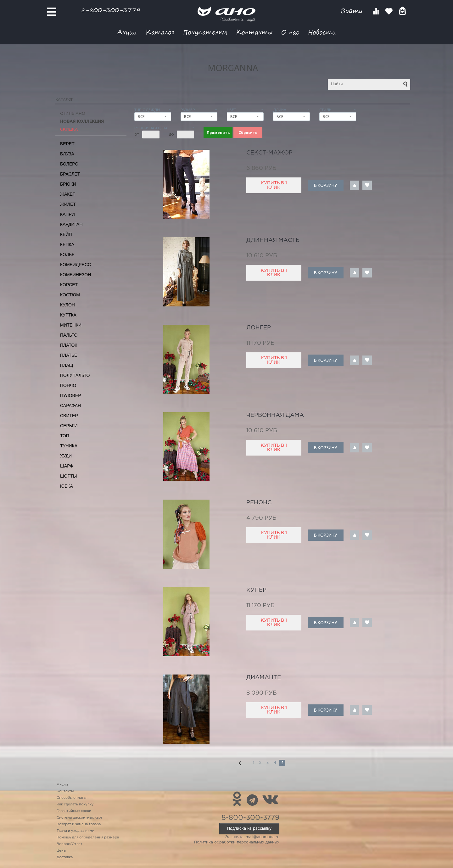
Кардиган (71, 224)
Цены (61, 851)
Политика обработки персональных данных (237, 842)
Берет (67, 144)
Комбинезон (75, 275)
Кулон (67, 305)
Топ (65, 436)
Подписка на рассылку (249, 829)
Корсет (69, 285)
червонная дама (275, 415)
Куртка (68, 315)
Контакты (254, 32)
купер (256, 590)
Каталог (160, 32)
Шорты (68, 476)
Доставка (65, 857)
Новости (322, 32)
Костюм (70, 295)
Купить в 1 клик (274, 185)
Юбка (67, 486)
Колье (67, 255)
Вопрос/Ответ (70, 844)
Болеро (69, 164)
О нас (290, 32)
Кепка (67, 244)
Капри (67, 214)
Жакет (68, 194)
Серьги (69, 426)
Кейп (66, 234)
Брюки (68, 184)
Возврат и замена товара (79, 824)
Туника (69, 446)
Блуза (67, 154)
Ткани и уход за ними (75, 831)
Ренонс (259, 503)
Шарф (67, 466)
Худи (66, 456)
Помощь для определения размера (88, 837)
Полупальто (75, 375)
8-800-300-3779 (111, 10)
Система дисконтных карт (80, 818)
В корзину (325, 185)
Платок (69, 345)
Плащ (67, 365)
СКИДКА (69, 129)
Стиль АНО (73, 114)
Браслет (70, 174)
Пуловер (71, 395)
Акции (127, 32)
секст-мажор (269, 153)
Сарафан (70, 406)
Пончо (68, 385)
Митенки (71, 325)
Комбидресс (75, 265)
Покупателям (205, 32)
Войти (353, 11)
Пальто (69, 335)
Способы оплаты (71, 798)
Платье (69, 355)
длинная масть (273, 240)
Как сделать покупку (75, 804)
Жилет (68, 204)
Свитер (69, 416)
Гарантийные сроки (74, 811)
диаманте (264, 678)
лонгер (259, 328)
